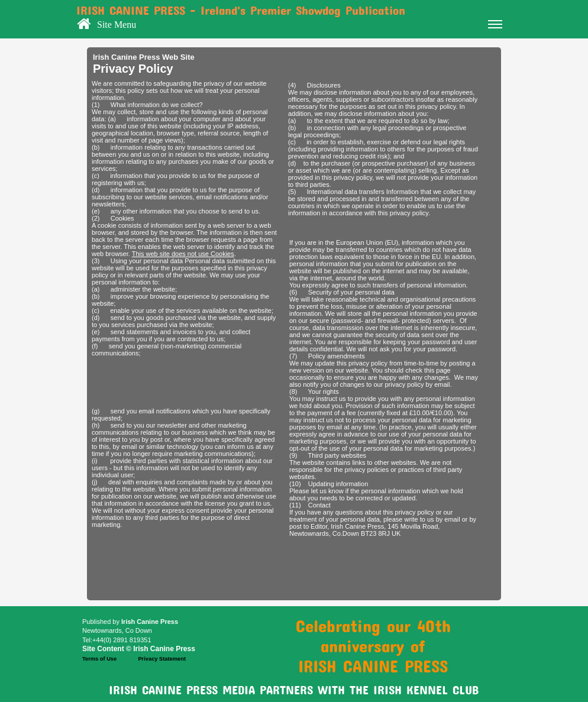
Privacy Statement (162, 659)
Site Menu (300, 26)
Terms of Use (99, 659)
